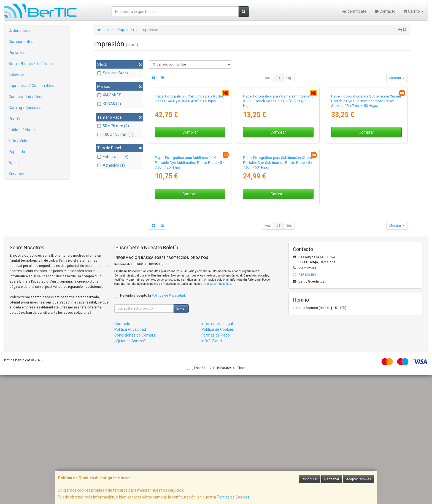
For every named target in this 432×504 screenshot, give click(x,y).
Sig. (289, 78)
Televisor (16, 75)
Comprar (190, 197)
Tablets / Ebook (22, 130)
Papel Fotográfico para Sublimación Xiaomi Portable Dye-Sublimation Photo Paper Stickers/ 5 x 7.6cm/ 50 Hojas (366, 166)
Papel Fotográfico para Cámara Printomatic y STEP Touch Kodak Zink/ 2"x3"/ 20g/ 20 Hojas (278, 166)
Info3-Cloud (212, 470)
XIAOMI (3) (109, 95)
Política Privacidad (130, 458)
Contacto (385, 11)
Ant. (268, 78)
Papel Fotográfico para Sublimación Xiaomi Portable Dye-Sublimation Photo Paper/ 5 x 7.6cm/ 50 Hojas (278, 291)
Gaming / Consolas (25, 108)
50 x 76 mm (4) (113, 126)
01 (279, 78)
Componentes (21, 42)
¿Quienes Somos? (130, 470)
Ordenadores (20, 31)
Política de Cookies (233, 497)
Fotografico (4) (113, 157)
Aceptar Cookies (359, 479)
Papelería (17, 152)
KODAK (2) (109, 104)
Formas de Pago (216, 464)
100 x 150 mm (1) (115, 134)
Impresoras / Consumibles (31, 86)
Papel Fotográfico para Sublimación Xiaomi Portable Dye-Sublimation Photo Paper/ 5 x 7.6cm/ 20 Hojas (190, 291)
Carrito (414, 11)
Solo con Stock (113, 73)
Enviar (181, 437)
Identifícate (354, 11)
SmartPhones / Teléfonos (31, 64)
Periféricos (18, 119)
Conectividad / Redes (27, 97)
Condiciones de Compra (135, 464)
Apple (14, 163)
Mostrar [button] (397, 78)
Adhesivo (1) (111, 165)
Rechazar (332, 479)
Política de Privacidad (217, 413)
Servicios (16, 174)
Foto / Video (19, 141)
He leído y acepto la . (153, 424)
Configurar (310, 479)
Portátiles (17, 53)
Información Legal (217, 452)
